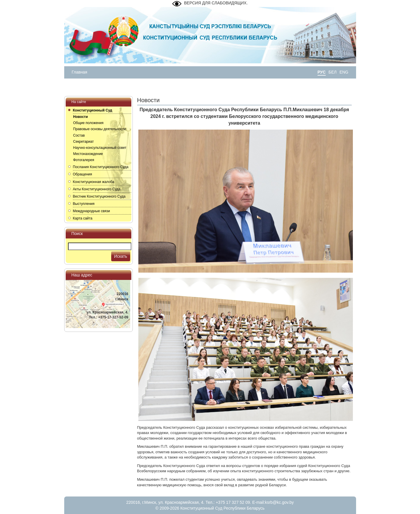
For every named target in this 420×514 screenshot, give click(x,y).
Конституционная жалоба (94, 182)
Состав (79, 135)
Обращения (83, 174)
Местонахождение (88, 154)
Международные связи (92, 211)
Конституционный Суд (93, 110)
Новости (81, 117)
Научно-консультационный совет (100, 148)
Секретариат (84, 142)
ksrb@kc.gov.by (279, 502)
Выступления (84, 204)
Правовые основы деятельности (100, 129)
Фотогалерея (84, 160)
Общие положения (88, 123)
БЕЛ (333, 72)
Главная (80, 72)
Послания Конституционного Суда (101, 167)
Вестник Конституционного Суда (99, 196)
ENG (344, 72)
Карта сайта (83, 218)
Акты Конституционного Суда (97, 189)
